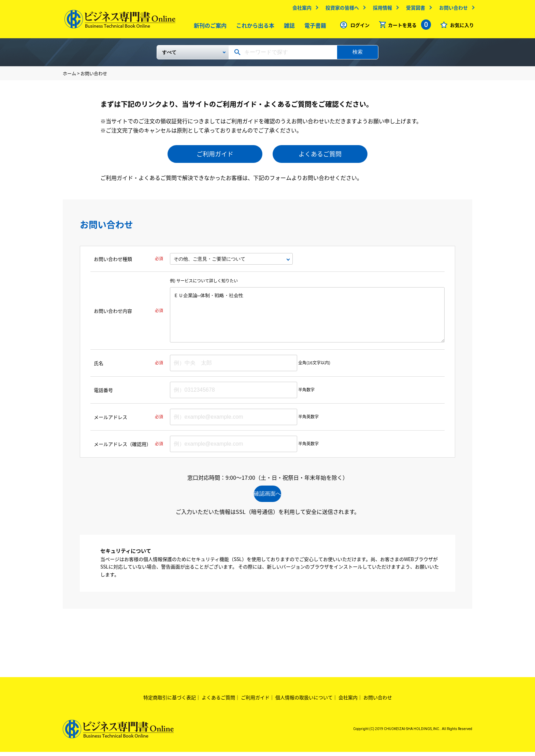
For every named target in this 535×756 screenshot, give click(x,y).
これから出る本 (254, 27)
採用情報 (381, 9)
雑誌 (288, 27)
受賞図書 (414, 9)
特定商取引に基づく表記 (170, 701)
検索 (358, 54)
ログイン (358, 27)
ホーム (69, 76)
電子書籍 (314, 27)
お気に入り (460, 27)
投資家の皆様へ (341, 9)
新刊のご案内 (208, 27)
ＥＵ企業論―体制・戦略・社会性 (307, 318)
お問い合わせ (452, 9)
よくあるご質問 (320, 157)
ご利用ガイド (215, 157)
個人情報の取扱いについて (304, 701)
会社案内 (300, 9)
